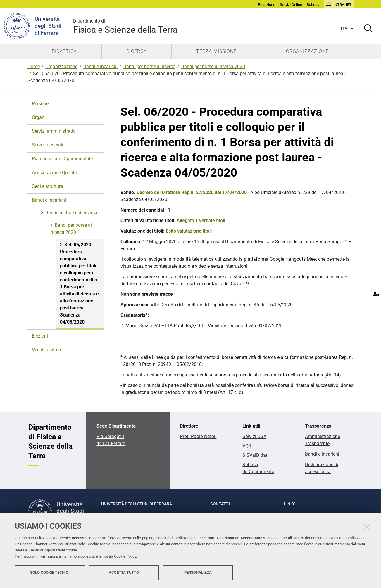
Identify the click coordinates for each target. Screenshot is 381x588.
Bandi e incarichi (322, 454)
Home (34, 66)
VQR (247, 446)
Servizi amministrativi (54, 131)
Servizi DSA (254, 436)
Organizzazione (61, 66)
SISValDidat (255, 455)
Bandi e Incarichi (100, 66)
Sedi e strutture (47, 186)
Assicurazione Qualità (54, 173)
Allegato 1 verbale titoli (201, 220)
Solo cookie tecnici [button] (50, 573)
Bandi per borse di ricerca (149, 66)
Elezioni (40, 336)
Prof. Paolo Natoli (198, 436)
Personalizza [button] (198, 573)
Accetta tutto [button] (124, 573)
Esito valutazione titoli (189, 231)
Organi (39, 117)
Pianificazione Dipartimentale (62, 159)
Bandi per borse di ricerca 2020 (213, 66)
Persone (40, 104)
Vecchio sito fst (48, 350)
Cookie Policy (125, 557)
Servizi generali (48, 145)
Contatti (220, 504)
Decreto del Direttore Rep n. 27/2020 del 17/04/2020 (192, 192)
